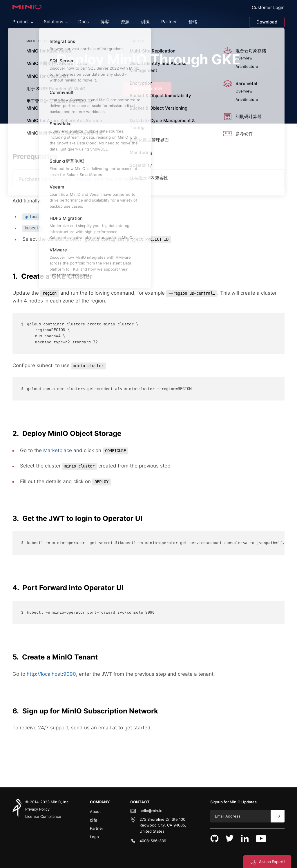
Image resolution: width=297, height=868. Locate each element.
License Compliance (43, 816)
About (95, 811)
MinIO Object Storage (67, 179)
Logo (94, 837)
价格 (94, 820)
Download (267, 22)
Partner (97, 828)
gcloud (32, 217)
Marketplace (147, 88)
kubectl (33, 228)
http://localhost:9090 (51, 674)
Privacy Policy (37, 809)
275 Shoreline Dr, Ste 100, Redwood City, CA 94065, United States (163, 825)
